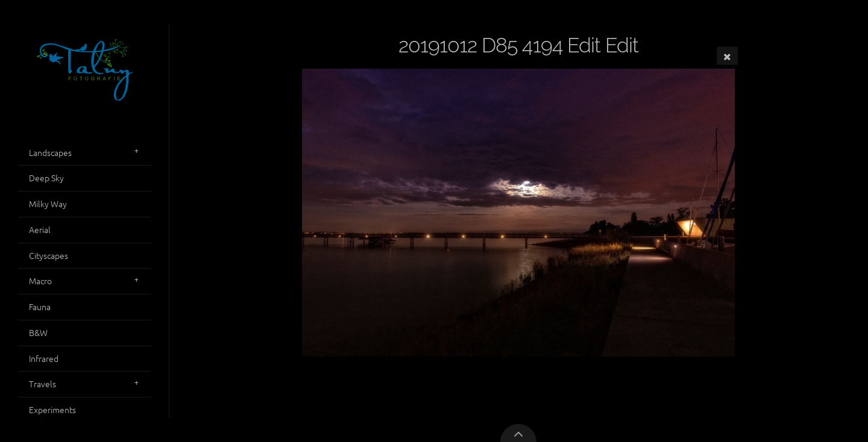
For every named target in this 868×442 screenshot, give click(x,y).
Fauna (40, 307)
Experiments (52, 409)
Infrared (44, 358)
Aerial (40, 229)
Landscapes (50, 152)
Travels (42, 384)
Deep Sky (46, 178)
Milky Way (48, 204)
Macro (40, 281)
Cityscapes (49, 255)
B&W (38, 332)
